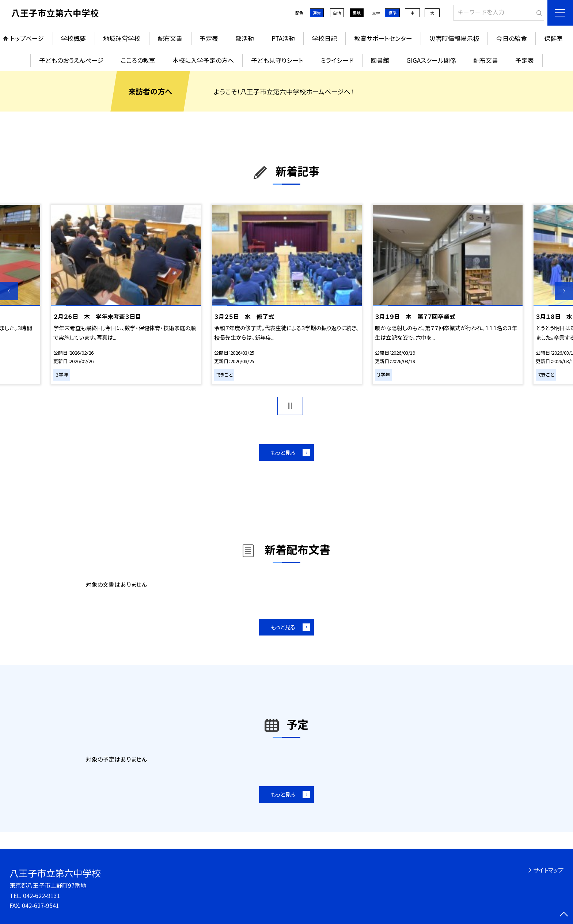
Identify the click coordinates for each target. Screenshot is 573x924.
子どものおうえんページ (71, 60)
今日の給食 (512, 38)
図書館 (380, 60)
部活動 (245, 38)
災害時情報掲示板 (454, 38)
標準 (392, 13)
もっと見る (283, 452)
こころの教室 (138, 60)
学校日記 (325, 38)
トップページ (27, 38)
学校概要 (73, 38)
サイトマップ (548, 870)
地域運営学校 (122, 38)
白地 (337, 13)
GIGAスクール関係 (431, 60)
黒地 (357, 13)
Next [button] (564, 291)
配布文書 (170, 38)
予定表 (209, 38)
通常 (317, 13)
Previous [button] (9, 291)
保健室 (553, 38)
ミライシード (337, 60)
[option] (126, 294)
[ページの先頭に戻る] (564, 915)
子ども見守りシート (277, 60)
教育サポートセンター (383, 38)
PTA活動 (283, 38)
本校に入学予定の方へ (203, 60)
